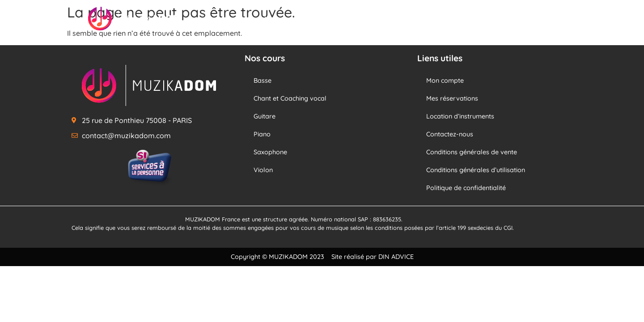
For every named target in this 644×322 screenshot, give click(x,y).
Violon (263, 170)
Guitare (265, 116)
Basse (263, 80)
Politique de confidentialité (466, 188)
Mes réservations (452, 98)
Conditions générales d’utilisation (476, 170)
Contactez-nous (450, 134)
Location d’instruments (460, 116)
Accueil (235, 19)
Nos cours (286, 19)
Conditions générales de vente (472, 152)
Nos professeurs (352, 19)
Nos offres (415, 19)
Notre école (470, 19)
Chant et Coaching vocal (290, 98)
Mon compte (445, 80)
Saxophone (270, 152)
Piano (262, 134)
